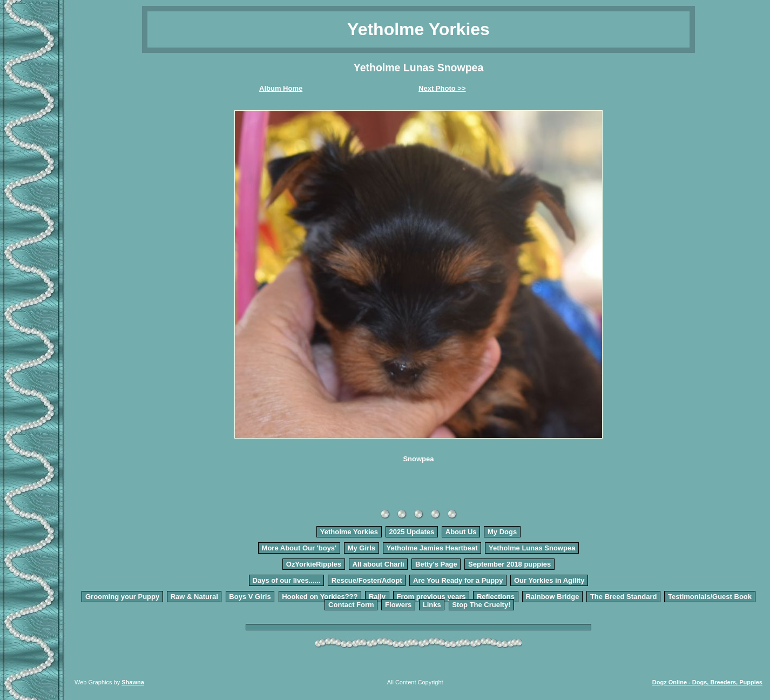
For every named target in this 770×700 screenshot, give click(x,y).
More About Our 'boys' (299, 548)
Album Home (281, 88)
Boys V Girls (250, 597)
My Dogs (502, 532)
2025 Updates (411, 532)
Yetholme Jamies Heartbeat (432, 548)
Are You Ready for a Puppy (458, 580)
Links (432, 605)
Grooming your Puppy (122, 597)
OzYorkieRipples (314, 564)
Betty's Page (436, 564)
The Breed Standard (624, 597)
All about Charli (379, 564)
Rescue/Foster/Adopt (367, 580)
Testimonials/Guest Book (710, 597)
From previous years (431, 597)
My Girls (362, 548)
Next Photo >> (442, 88)
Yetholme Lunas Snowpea (532, 548)
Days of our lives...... (287, 580)
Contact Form (351, 605)
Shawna (133, 682)
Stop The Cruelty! (481, 605)
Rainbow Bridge (552, 597)
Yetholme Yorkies (349, 532)
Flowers (398, 605)
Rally (377, 597)
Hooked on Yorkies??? (320, 597)
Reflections (496, 597)
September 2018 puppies (509, 564)
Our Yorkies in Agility (549, 580)
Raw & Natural (194, 597)
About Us (461, 532)
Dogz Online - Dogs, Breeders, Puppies (707, 682)
